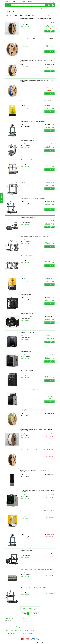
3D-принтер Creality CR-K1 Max (27, 332)
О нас (23, 620)
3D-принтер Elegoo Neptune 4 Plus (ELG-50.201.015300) (33, 588)
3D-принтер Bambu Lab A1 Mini (27, 141)
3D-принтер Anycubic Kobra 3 (27, 160)
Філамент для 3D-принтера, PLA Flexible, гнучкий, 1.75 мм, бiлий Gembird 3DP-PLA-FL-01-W (37, 430)
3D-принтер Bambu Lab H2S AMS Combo (29, 390)
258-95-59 (9, 1)
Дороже (22, 15)
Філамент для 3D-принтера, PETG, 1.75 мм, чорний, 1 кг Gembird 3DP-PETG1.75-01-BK (36, 19)
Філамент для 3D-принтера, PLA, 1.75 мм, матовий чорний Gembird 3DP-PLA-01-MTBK (38, 61)
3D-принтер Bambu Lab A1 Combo (28, 256)
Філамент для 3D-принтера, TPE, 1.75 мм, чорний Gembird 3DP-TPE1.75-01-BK (37, 450)
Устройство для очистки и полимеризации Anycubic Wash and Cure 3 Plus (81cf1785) (37, 511)
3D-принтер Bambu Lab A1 (26, 179)
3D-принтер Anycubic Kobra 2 (27, 551)
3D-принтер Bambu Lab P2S (27, 352)
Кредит (46, 2)
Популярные (28, 15)
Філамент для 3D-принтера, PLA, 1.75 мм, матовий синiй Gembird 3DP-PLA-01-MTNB (37, 81)
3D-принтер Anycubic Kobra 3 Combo (29, 217)
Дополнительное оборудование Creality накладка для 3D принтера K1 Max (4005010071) (37, 491)
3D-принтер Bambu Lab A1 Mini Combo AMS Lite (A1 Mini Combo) (35, 237)
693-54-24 (17, 1)
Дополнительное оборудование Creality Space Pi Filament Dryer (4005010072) (35, 471)
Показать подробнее (25, 26)
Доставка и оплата (37, 1)
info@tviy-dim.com (26, 635)
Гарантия (42, 1)
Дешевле (16, 15)
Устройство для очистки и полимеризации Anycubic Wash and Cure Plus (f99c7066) (36, 101)
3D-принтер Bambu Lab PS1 (27, 313)
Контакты (46, 1)
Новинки (34, 15)
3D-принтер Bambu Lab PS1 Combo (28, 371)
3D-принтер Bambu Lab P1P (27, 294)
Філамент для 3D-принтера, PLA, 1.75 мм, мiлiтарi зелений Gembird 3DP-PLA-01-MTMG (37, 410)
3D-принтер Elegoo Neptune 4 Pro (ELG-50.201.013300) (33, 121)
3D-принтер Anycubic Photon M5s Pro (29, 275)
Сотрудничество (51, 1)
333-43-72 (24, 1)
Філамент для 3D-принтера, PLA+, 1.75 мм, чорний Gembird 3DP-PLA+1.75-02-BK (37, 39)
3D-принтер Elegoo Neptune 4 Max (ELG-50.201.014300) (33, 198)
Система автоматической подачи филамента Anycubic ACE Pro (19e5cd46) (37, 570)
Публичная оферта (51, 2)
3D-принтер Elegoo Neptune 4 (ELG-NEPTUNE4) (31, 531)
